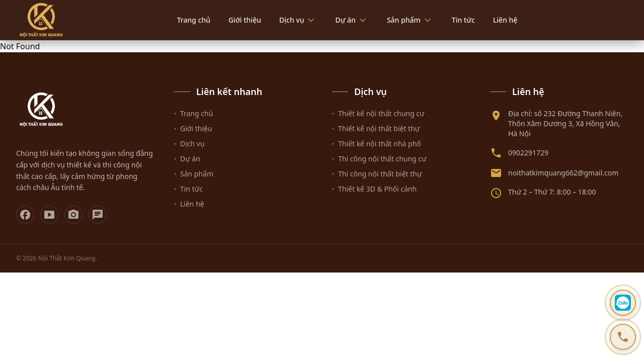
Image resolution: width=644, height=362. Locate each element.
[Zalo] (98, 215)
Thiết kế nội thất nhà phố (377, 144)
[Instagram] (73, 215)
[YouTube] (49, 215)
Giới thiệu (245, 20)
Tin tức (463, 20)
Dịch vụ (298, 20)
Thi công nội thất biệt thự (377, 174)
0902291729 (528, 153)
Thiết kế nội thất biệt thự (376, 128)
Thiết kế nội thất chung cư (378, 113)
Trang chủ (194, 20)
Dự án (352, 20)
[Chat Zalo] (623, 303)
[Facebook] (25, 215)
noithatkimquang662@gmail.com (563, 173)
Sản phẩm (410, 20)
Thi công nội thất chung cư (379, 159)
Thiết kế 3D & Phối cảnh (374, 189)
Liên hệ (505, 20)
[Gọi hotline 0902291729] (623, 337)
